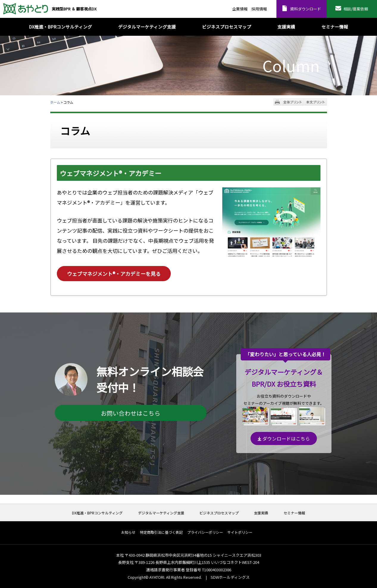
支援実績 (261, 513)
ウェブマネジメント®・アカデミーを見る (114, 274)
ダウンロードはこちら (284, 438)
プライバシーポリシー (205, 532)
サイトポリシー (240, 532)
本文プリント (316, 102)
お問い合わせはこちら (131, 413)
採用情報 (259, 9)
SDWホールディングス (230, 577)
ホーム (55, 102)
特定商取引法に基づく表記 (161, 532)
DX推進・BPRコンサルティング (97, 513)
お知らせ (128, 532)
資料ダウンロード (306, 9)
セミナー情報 (294, 513)
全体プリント (293, 102)
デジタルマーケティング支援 (161, 513)
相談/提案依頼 (356, 9)
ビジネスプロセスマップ (219, 513)
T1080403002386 (217, 570)
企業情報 (240, 9)
